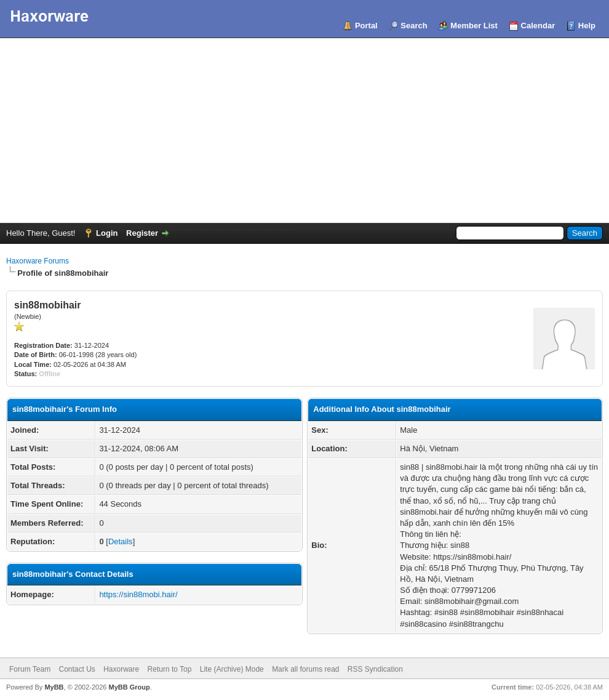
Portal (366, 26)
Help (587, 26)
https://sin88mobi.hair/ (138, 594)
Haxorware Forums (38, 261)
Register (142, 233)
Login (107, 233)
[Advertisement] (304, 131)
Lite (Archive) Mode (232, 669)
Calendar (538, 26)
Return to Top (170, 669)
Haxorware (121, 669)
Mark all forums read (305, 669)
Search (414, 26)
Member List (474, 26)
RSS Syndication (375, 669)
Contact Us (77, 669)
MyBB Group (129, 687)
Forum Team (30, 669)
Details (121, 541)
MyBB (54, 687)
